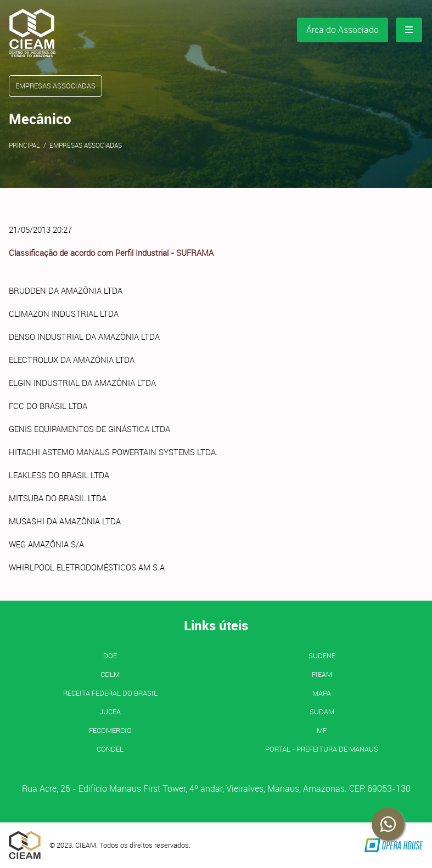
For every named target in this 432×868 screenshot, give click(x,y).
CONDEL (110, 749)
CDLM (110, 674)
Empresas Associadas (86, 145)
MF (322, 730)
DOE (110, 656)
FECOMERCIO (110, 730)
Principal (24, 145)
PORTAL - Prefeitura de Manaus (322, 749)
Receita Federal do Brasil (110, 693)
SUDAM (322, 712)
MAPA (322, 693)
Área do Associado (343, 30)
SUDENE (322, 656)
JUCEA (110, 712)
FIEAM (322, 674)
